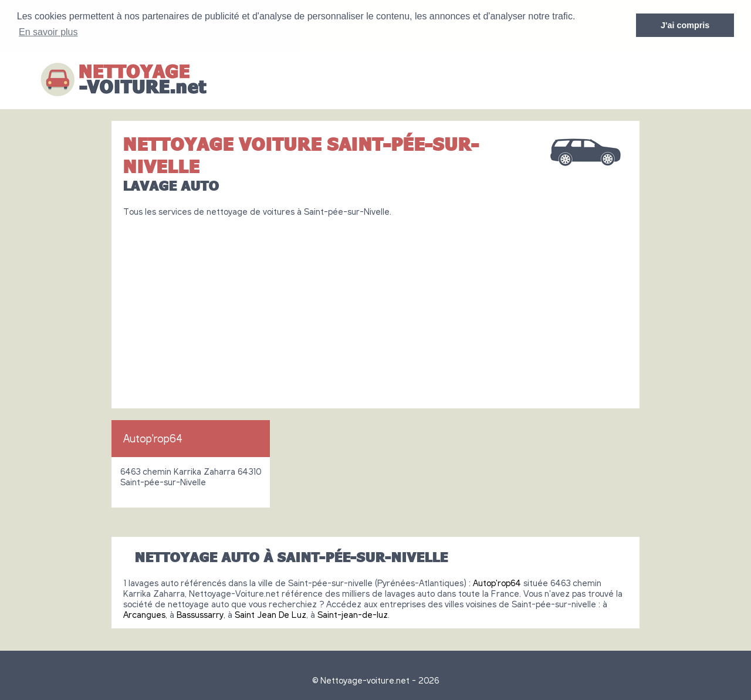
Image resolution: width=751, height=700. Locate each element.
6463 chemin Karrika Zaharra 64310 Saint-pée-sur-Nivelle (191, 476)
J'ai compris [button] (685, 25)
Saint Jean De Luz (270, 614)
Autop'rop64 (153, 438)
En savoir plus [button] (48, 32)
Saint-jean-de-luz (353, 614)
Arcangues (144, 614)
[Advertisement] (375, 307)
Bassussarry (200, 614)
